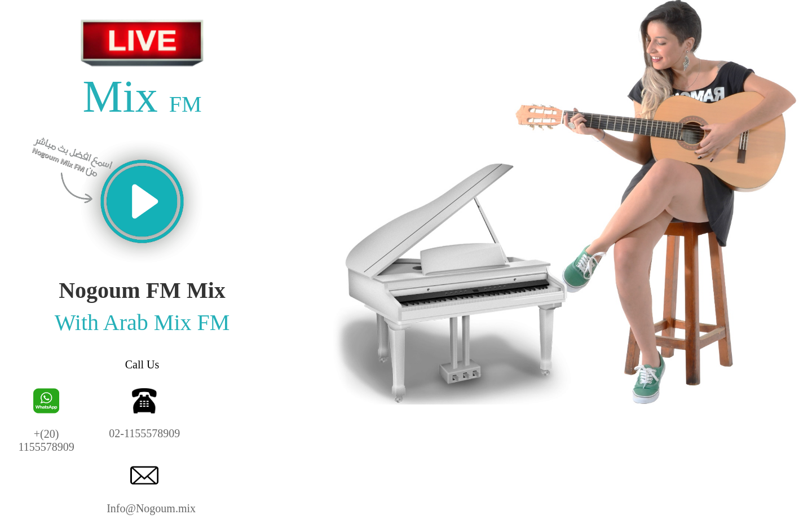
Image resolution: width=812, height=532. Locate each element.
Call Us (142, 364)
